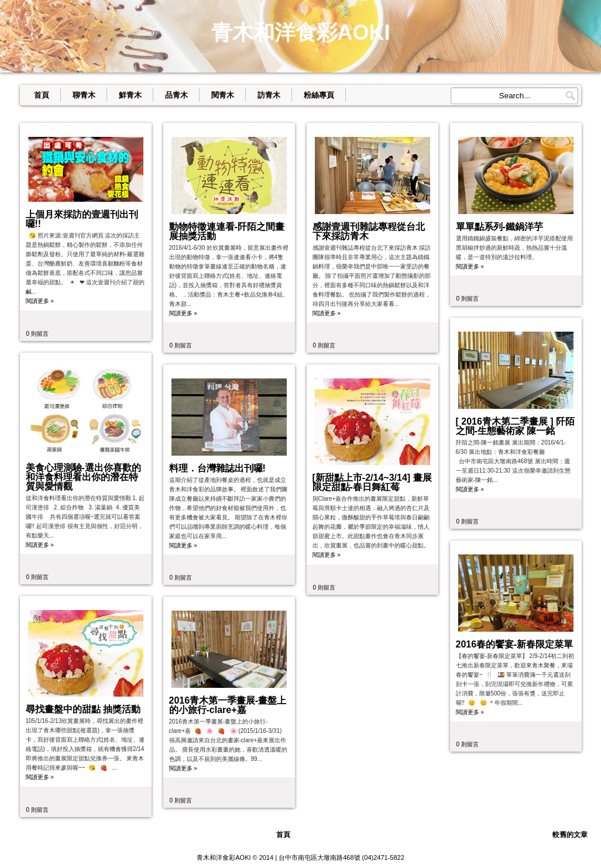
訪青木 (269, 95)
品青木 (176, 95)
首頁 (42, 95)
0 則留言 (37, 334)
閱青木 (223, 95)
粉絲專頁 (319, 95)
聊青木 (84, 95)
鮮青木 (130, 95)
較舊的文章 (570, 835)
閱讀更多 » (40, 301)
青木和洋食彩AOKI (224, 857)
